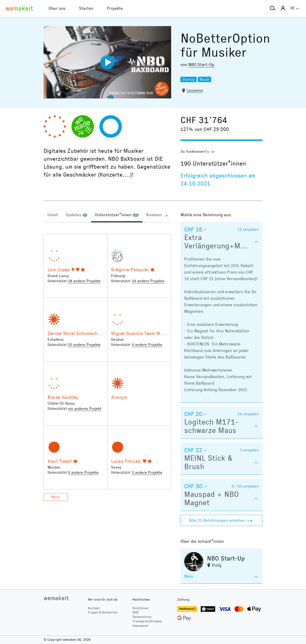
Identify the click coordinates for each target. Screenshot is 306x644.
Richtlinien (141, 608)
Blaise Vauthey (63, 397)
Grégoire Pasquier (130, 270)
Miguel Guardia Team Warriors (143, 333)
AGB (136, 612)
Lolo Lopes (59, 270)
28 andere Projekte (84, 281)
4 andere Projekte (147, 345)
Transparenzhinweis (147, 621)
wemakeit (56, 598)
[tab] (53, 215)
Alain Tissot (60, 461)
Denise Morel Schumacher (75, 333)
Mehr (56, 497)
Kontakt (94, 608)
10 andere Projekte (84, 345)
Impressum (140, 626)
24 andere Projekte (148, 281)
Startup (189, 79)
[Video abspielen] (107, 62)
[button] (273, 8)
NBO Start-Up (201, 65)
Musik (204, 79)
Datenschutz (142, 617)
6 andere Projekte (83, 472)
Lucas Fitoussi (126, 461)
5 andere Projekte (147, 472)
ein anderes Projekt (85, 409)
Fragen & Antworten (103, 612)
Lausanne (195, 90)
